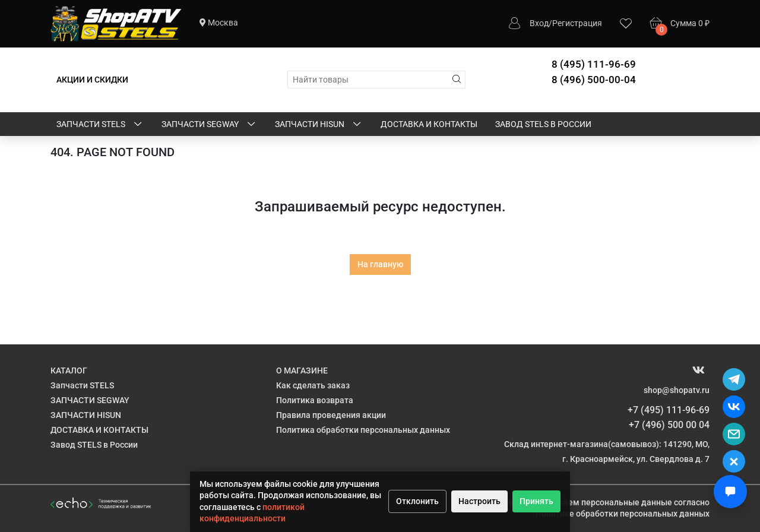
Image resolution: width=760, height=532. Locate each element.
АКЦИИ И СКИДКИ (92, 80)
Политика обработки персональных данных (363, 430)
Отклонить (417, 501)
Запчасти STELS (100, 125)
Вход (539, 23)
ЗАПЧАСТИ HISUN (319, 125)
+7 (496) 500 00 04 (669, 425)
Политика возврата (315, 400)
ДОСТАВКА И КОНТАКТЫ (429, 124)
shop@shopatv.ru (677, 390)
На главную (380, 264)
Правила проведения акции (331, 415)
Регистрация (577, 23)
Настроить (479, 501)
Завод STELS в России (543, 124)
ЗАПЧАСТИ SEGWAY (209, 125)
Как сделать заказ (313, 385)
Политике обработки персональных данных (623, 514)
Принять (536, 501)
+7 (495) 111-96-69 (669, 410)
